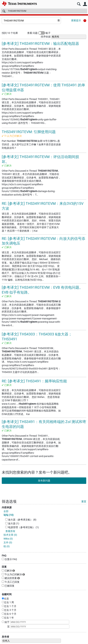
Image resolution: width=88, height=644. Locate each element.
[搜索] (44, 11)
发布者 (5, 637)
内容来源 (7, 507)
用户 (85, 4)
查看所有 (10, 531)
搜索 (79, 4)
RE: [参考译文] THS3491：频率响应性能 (34, 381)
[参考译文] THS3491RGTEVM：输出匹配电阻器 (40, 44)
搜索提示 (76, 20)
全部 (6, 511)
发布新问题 (44, 481)
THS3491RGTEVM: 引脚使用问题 (29, 132)
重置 (84, 501)
